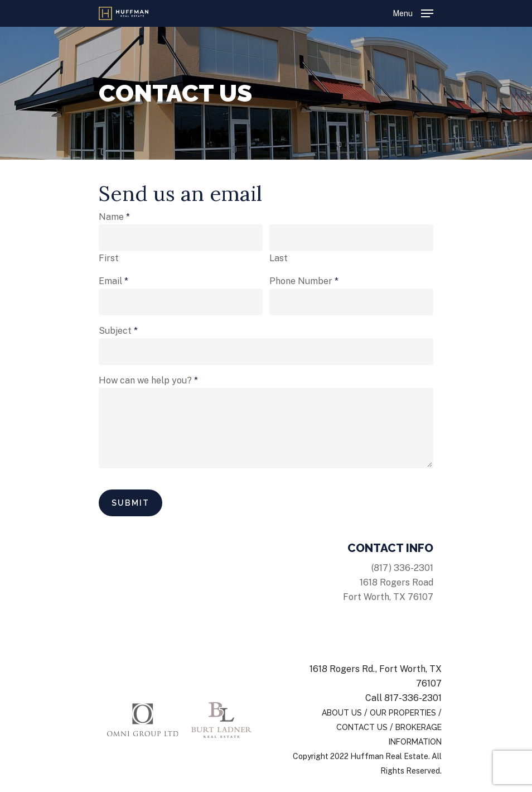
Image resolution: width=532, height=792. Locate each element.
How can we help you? (148, 380)
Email (113, 281)
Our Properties (403, 713)
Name (114, 217)
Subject (118, 331)
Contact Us (362, 727)
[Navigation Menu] (413, 13)
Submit (130, 503)
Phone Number (304, 281)
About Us (342, 713)
